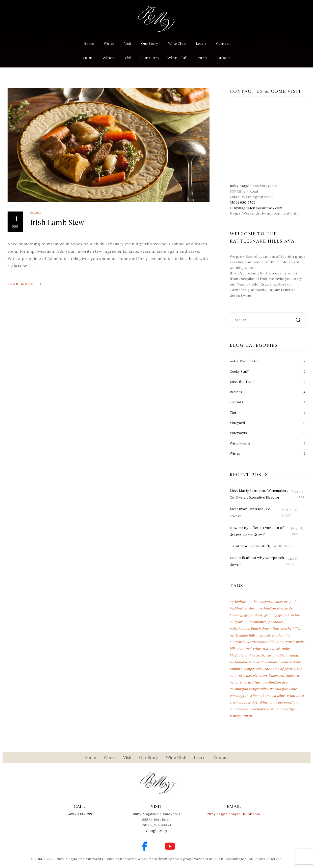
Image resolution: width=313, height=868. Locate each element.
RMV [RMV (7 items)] (266, 649)
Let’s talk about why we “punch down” (257, 561)
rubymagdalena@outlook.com (256, 208)
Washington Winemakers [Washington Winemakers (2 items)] (250, 696)
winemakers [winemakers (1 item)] (259, 709)
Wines (109, 44)
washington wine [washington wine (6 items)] (283, 689)
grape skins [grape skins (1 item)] (253, 615)
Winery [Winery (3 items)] (235, 716)
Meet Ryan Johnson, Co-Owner (251, 512)
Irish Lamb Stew (57, 223)
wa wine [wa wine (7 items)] (278, 696)
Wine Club (177, 44)
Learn (201, 44)
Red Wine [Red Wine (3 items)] (253, 649)
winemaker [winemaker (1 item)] (239, 709)
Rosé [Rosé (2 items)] (276, 649)
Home (89, 44)
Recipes (35, 212)
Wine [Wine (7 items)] (264, 703)
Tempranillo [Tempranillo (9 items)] (253, 669)
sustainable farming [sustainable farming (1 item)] (282, 655)
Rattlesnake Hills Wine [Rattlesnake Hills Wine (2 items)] (265, 642)
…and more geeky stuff (249, 546)
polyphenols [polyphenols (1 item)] (239, 629)
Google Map (156, 831)
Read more (25, 284)
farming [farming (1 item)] (236, 615)
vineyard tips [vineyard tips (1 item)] (250, 682)
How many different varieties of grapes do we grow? (257, 531)
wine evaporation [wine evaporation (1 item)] (284, 703)
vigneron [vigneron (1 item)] (260, 676)
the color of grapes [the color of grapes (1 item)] (280, 669)
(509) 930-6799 (243, 203)
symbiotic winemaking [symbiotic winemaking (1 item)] (283, 662)
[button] (110, 58)
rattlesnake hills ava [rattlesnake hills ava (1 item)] (246, 635)
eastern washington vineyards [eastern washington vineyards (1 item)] (268, 608)
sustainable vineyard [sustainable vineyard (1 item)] (246, 662)
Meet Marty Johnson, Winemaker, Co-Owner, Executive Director (259, 494)
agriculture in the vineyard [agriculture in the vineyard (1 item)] (251, 602)
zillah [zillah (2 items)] (247, 716)
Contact (223, 44)
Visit (128, 44)
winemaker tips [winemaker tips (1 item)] (283, 709)
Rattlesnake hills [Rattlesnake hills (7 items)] (286, 629)
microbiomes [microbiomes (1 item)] (256, 622)
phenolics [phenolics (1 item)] (276, 622)
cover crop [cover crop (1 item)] (283, 602)
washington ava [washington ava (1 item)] (275, 682)
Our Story (150, 44)
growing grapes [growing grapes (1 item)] (277, 615)
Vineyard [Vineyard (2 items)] (276, 676)
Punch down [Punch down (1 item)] (261, 629)
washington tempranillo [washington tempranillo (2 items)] (249, 689)
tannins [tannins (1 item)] (236, 669)
